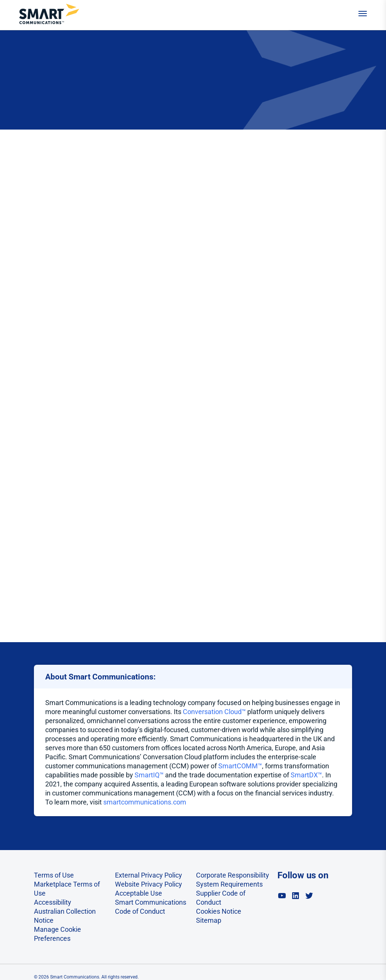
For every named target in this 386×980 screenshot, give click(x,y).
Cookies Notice (219, 911)
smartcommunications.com (145, 802)
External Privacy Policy (149, 875)
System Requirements (229, 884)
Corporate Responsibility (233, 875)
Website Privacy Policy (149, 884)
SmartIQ (147, 775)
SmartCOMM (238, 766)
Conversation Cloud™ (214, 712)
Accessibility (53, 902)
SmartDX (304, 775)
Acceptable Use (139, 893)
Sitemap (209, 920)
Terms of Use (54, 875)
